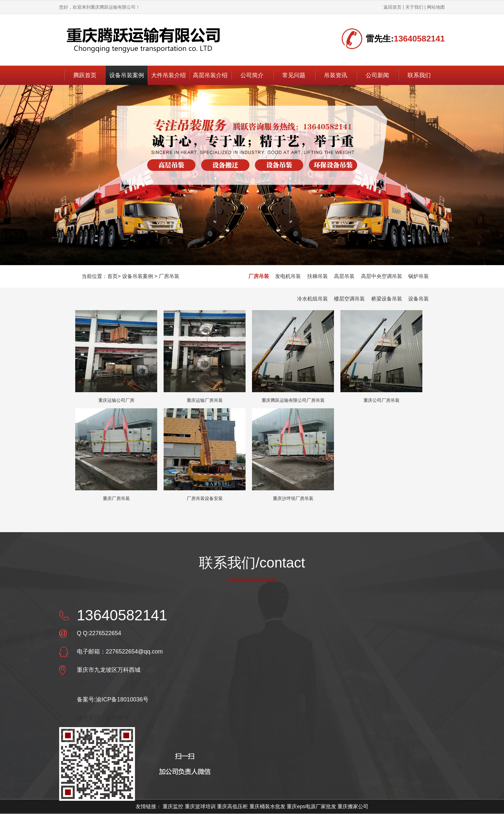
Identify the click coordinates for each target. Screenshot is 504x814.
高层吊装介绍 (210, 75)
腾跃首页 (85, 75)
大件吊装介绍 (168, 75)
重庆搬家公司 (353, 806)
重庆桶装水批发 (267, 806)
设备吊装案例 (127, 75)
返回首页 (392, 7)
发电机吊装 (288, 276)
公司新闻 (377, 75)
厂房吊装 (169, 276)
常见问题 (294, 75)
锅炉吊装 (419, 276)
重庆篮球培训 (200, 806)
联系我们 (419, 75)
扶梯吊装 (318, 276)
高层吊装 (344, 276)
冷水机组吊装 (312, 299)
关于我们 (414, 7)
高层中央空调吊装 (382, 276)
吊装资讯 (336, 75)
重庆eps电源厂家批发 (311, 806)
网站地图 (436, 7)
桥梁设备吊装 (387, 299)
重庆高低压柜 (232, 806)
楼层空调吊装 (349, 299)
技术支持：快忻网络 (103, 718)
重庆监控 (173, 806)
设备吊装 (419, 299)
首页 (113, 276)
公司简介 (252, 75)
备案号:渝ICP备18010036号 (113, 699)
